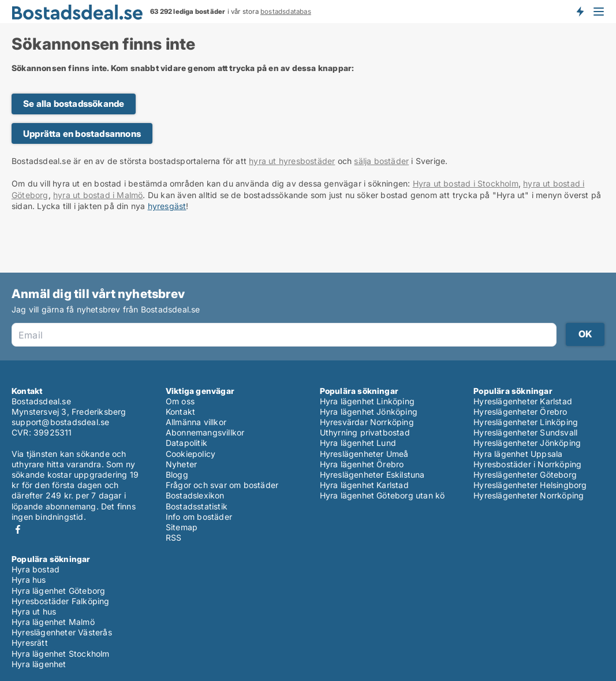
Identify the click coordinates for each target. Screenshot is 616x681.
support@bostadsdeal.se (60, 422)
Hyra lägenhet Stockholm (61, 654)
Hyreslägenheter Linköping (526, 422)
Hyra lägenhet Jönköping (369, 412)
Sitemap (182, 527)
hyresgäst (167, 206)
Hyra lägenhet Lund (358, 443)
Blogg (177, 475)
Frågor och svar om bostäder (222, 485)
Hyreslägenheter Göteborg (525, 475)
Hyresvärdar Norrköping (367, 422)
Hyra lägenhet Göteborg (58, 591)
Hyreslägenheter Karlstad (523, 401)
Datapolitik (186, 443)
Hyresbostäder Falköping (61, 601)
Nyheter (181, 464)
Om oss (180, 401)
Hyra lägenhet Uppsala (518, 454)
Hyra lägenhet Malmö (53, 622)
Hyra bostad (36, 569)
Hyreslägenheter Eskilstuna (372, 475)
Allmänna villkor (196, 422)
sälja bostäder (381, 161)
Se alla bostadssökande (74, 104)
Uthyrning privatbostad (365, 432)
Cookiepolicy (191, 454)
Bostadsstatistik (197, 506)
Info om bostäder (199, 517)
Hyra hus (29, 580)
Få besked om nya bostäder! (580, 12)
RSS (174, 537)
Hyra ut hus (34, 611)
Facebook (18, 529)
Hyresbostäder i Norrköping (527, 464)
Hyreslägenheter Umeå (364, 454)
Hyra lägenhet (39, 664)
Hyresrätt (30, 643)
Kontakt (180, 412)
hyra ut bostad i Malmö (98, 195)
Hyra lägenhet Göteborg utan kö (382, 495)
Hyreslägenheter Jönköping (527, 443)
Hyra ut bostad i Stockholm (466, 183)
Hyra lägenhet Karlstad (364, 485)
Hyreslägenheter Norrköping (529, 495)
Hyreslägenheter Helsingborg (530, 485)
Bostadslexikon (195, 495)
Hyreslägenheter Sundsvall (525, 432)
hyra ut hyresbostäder (292, 161)
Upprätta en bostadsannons (82, 134)
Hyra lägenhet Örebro (362, 464)
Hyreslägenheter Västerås (62, 632)
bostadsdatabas (286, 12)
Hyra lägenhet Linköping (367, 401)
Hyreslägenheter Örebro (520, 412)
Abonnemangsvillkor (205, 432)
